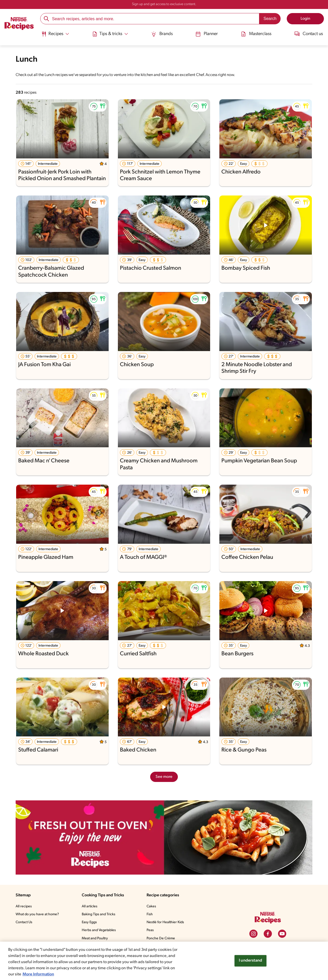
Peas (151, 930)
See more (164, 777)
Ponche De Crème (162, 939)
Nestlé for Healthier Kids (167, 922)
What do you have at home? (38, 914)
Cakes (152, 907)
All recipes (24, 907)
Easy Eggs (91, 922)
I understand (250, 961)
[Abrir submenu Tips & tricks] (111, 34)
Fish (151, 914)
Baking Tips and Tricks (100, 914)
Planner (206, 34)
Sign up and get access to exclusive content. (164, 4)
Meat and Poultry (96, 939)
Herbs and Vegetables (100, 930)
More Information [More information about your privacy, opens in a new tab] (51, 974)
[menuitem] (56, 36)
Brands (162, 34)
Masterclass (255, 34)
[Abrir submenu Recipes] (56, 34)
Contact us (308, 34)
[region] (164, 961)
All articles (90, 907)
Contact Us (24, 922)
